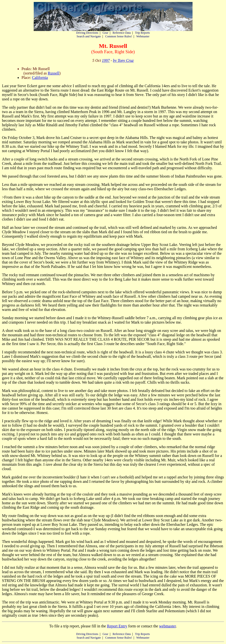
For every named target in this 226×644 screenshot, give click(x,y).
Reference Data (122, 33)
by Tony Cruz (123, 60)
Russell (54, 73)
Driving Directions (87, 33)
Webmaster (143, 36)
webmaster (167, 626)
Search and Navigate (89, 36)
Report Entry (117, 626)
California (40, 78)
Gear (105, 33)
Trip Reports (143, 33)
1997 (106, 60)
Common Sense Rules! (118, 36)
